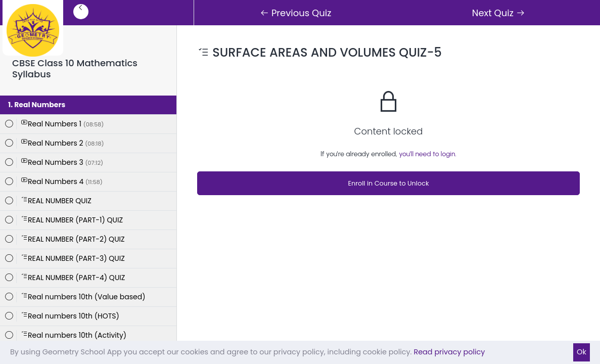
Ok (582, 352)
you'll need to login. (428, 154)
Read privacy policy (449, 352)
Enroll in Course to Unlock (388, 183)
